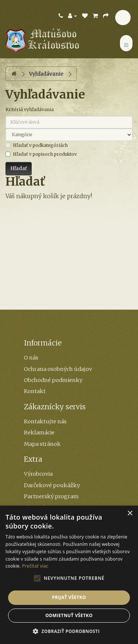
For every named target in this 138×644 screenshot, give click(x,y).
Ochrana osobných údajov (58, 369)
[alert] (69, 575)
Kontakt (35, 391)
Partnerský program (51, 496)
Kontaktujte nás (45, 421)
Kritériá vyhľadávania (30, 109)
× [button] (130, 514)
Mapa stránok (42, 444)
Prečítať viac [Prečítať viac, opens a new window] (35, 566)
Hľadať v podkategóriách (37, 145)
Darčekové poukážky (52, 485)
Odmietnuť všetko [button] (69, 615)
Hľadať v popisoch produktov (41, 154)
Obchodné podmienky (53, 380)
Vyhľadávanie (46, 74)
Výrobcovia (38, 474)
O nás (31, 358)
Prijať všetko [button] (69, 597)
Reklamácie (39, 433)
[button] (69, 631)
